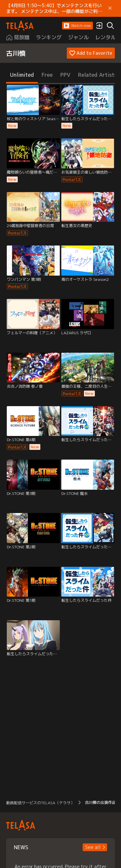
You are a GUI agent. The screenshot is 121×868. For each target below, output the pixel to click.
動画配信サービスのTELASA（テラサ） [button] (40, 803)
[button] (77, 26)
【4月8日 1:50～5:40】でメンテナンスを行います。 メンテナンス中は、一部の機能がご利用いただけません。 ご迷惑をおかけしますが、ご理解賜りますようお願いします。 (54, 8)
